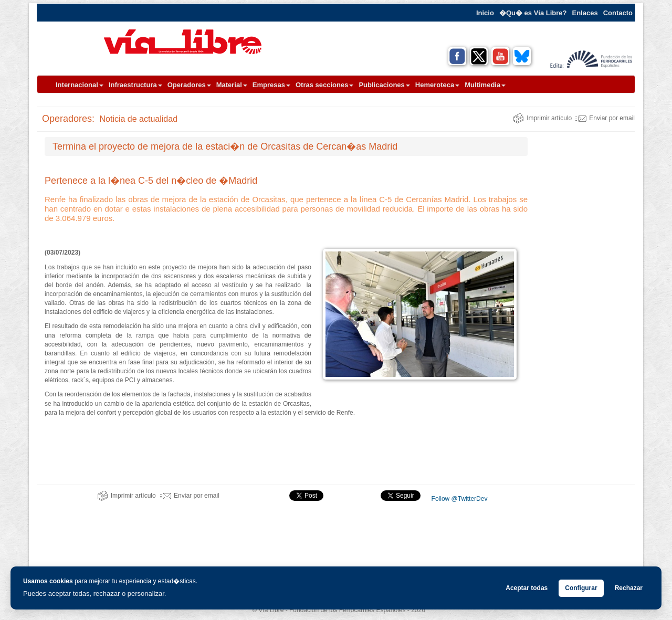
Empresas (271, 85)
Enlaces (585, 13)
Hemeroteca (437, 85)
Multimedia (485, 85)
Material (232, 85)
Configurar (581, 588)
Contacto (618, 13)
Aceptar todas (527, 588)
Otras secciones (324, 85)
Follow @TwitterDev (458, 499)
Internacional (80, 85)
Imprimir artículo (542, 118)
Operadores (189, 85)
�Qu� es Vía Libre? (533, 13)
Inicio (485, 13)
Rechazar (629, 588)
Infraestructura (135, 85)
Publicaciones (384, 85)
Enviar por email (605, 118)
